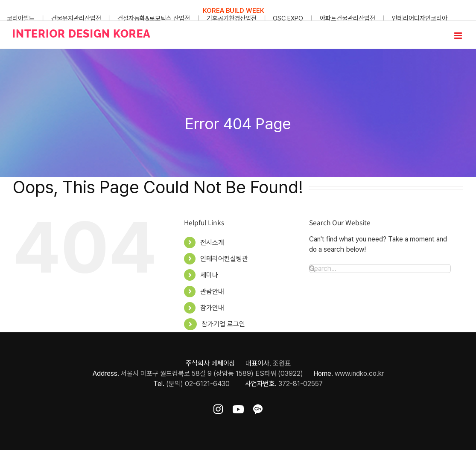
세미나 (209, 275)
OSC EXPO (288, 18)
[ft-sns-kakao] (258, 408)
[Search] (312, 268)
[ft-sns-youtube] (238, 408)
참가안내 (212, 308)
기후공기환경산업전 (232, 18)
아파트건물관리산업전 (348, 18)
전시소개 (212, 243)
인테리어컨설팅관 (224, 259)
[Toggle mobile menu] (459, 36)
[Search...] (380, 269)
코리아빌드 (21, 18)
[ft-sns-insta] (218, 408)
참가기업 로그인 (223, 324)
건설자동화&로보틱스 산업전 (154, 18)
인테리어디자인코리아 (420, 18)
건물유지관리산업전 (76, 18)
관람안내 (212, 292)
